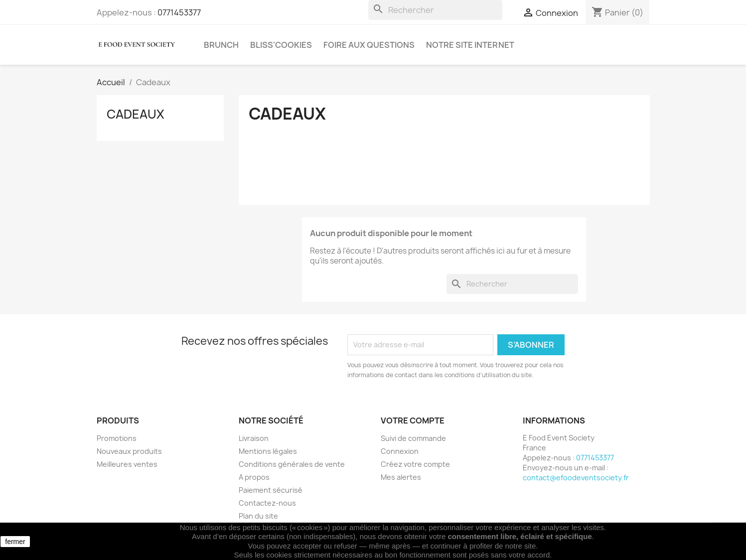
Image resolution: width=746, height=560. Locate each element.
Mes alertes (401, 477)
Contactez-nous (267, 503)
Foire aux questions (369, 45)
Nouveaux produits (129, 451)
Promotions (117, 438)
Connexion (400, 451)
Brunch (221, 45)
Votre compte (413, 420)
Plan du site (258, 516)
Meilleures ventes (127, 464)
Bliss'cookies (281, 45)
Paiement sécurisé (271, 490)
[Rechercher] (435, 10)
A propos (254, 477)
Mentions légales (268, 451)
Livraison (254, 438)
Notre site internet (470, 45)
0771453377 (179, 12)
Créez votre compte (415, 464)
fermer (15, 542)
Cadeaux (136, 114)
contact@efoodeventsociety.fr (576, 478)
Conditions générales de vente (292, 464)
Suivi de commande (413, 438)
